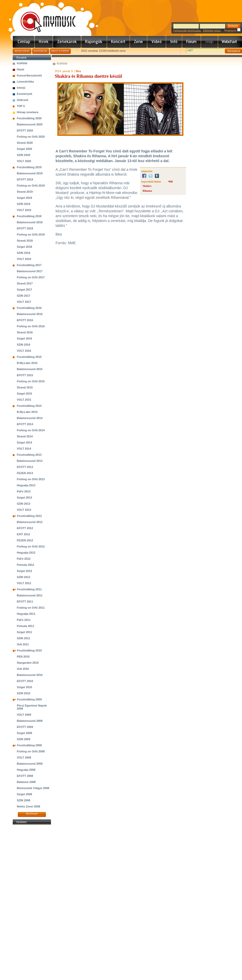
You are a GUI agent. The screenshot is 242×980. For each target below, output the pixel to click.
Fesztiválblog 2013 (29, 455)
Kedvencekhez (22, 51)
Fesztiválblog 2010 (29, 650)
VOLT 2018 (24, 259)
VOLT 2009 (24, 715)
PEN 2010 (23, 657)
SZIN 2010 (24, 693)
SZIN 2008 (24, 800)
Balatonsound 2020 (30, 124)
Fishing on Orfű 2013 (31, 479)
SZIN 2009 (24, 739)
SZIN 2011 (24, 638)
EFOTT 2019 (25, 179)
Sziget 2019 (24, 198)
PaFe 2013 (24, 491)
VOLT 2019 (24, 210)
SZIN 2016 (24, 345)
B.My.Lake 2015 (27, 363)
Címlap (24, 42)
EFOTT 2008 (25, 776)
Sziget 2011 (24, 632)
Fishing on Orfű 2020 (31, 137)
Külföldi (22, 63)
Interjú (21, 88)
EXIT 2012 (23, 534)
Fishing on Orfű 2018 (31, 234)
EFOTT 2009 (25, 727)
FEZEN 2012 (25, 540)
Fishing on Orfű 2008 (31, 751)
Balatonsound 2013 (30, 461)
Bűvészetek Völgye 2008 (33, 788)
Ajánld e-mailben (60, 51)
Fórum (192, 42)
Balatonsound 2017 (30, 271)
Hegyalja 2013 (26, 485)
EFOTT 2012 (25, 528)
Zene (139, 42)
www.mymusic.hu (44, 17)
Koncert (118, 42)
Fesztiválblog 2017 (29, 265)
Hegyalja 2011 (26, 614)
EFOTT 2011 (25, 602)
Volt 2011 (23, 644)
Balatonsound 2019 (30, 173)
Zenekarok (67, 42)
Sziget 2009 (24, 733)
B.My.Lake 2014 (27, 412)
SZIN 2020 (24, 155)
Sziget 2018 (24, 247)
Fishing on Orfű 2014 (31, 430)
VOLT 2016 (24, 351)
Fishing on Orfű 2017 (31, 277)
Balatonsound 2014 (30, 418)
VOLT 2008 (24, 757)
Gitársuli (23, 100)
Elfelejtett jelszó (212, 30)
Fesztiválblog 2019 (29, 167)
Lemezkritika (25, 82)
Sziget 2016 (24, 338)
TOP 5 (21, 106)
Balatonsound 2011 (30, 595)
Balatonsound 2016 (30, 314)
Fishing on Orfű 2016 (31, 326)
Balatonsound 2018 (30, 222)
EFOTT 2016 (25, 320)
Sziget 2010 (24, 687)
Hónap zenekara (28, 112)
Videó (157, 42)
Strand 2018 (25, 241)
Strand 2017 (25, 283)
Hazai (21, 69)
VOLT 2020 (24, 161)
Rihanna (147, 191)
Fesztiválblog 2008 (29, 745)
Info (174, 42)
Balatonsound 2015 (30, 369)
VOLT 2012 (24, 583)
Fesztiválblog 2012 (29, 516)
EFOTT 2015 (25, 375)
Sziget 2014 (24, 442)
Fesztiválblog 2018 (29, 216)
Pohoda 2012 (25, 565)
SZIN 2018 (24, 253)
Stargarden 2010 (28, 663)
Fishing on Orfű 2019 (31, 186)
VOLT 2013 (24, 510)
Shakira (147, 186)
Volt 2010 (23, 669)
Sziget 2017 (24, 290)
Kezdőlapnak (41, 51)
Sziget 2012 (24, 571)
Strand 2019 (25, 192)
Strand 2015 (25, 387)
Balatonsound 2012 (30, 522)
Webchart (230, 42)
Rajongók (94, 42)
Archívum (32, 814)
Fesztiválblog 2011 (29, 589)
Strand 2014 (25, 436)
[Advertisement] (32, 902)
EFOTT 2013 (25, 467)
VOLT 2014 (24, 449)
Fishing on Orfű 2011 (31, 608)
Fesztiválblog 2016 (29, 308)
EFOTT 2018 (25, 228)
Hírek (44, 42)
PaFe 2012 (24, 559)
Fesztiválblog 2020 (29, 118)
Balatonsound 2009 (30, 721)
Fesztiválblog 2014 (29, 406)
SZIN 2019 (24, 204)
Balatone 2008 (26, 782)
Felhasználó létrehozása (187, 30)
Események (25, 94)
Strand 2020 (25, 143)
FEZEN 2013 (25, 473)
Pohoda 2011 (25, 626)
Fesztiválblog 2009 (29, 699)
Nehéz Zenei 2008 (29, 806)
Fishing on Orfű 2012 (31, 546)
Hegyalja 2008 (26, 770)
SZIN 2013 (24, 504)
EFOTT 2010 (25, 681)
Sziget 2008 (24, 794)
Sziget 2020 (24, 149)
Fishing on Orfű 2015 (31, 381)
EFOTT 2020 (25, 130)
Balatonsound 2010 (30, 675)
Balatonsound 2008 (30, 764)
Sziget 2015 (24, 394)
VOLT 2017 (24, 302)
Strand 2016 (25, 332)
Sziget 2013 (24, 498)
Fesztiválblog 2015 (29, 357)
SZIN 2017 (24, 296)
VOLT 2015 (24, 400)
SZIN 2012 (24, 577)
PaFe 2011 (24, 620)
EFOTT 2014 (25, 424)
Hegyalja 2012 (26, 553)
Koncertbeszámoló (29, 75)
